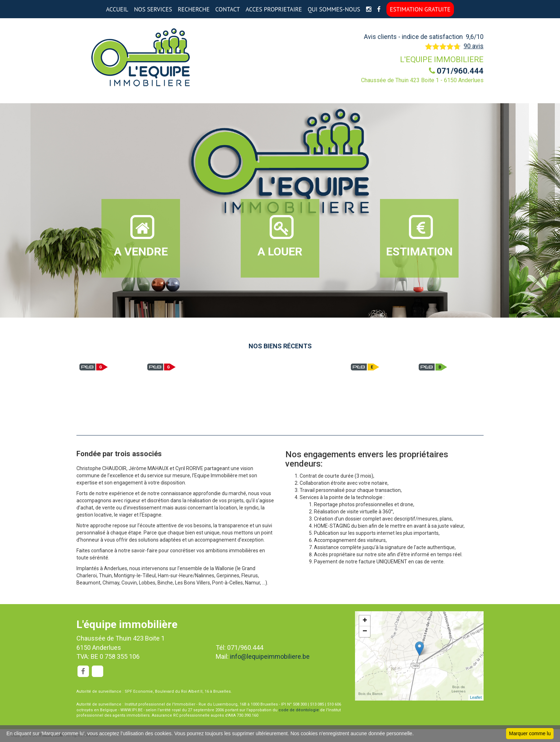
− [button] (365, 632)
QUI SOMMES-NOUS (334, 9)
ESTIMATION (419, 236)
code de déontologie (299, 710)
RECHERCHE (194, 9)
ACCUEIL (117, 9)
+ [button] (365, 621)
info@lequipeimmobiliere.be (270, 656)
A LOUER (280, 236)
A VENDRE (141, 236)
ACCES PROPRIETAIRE (274, 9)
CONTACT (228, 9)
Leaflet (476, 697)
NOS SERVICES (153, 9)
